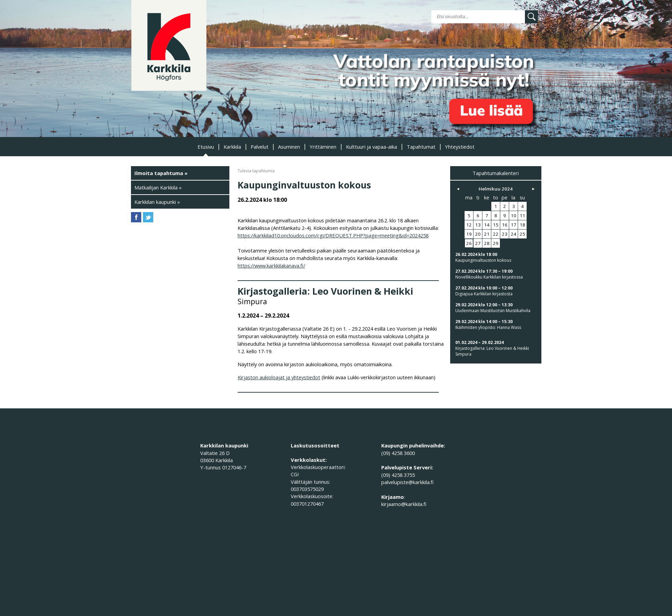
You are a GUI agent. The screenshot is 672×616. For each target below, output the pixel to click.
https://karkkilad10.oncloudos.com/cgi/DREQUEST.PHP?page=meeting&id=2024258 (333, 235)
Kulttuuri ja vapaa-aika (371, 147)
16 (505, 225)
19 (469, 234)
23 (505, 234)
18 (523, 225)
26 (469, 243)
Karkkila (232, 147)
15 (496, 225)
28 (487, 243)
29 (496, 243)
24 (514, 234)
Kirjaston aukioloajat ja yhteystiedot (279, 377)
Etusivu (206, 147)
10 (514, 215)
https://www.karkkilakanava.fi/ (271, 266)
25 (523, 234)
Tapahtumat (421, 147)
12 (469, 225)
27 (478, 243)
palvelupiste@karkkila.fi (407, 482)
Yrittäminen (323, 147)
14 (487, 225)
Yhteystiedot (460, 147)
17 (514, 225)
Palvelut (260, 147)
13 (478, 225)
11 (523, 215)
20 (478, 234)
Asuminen (289, 147)
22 (496, 234)
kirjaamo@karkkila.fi (404, 504)
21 (487, 234)
